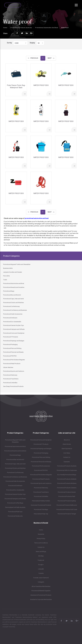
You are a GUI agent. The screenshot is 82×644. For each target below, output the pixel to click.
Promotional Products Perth (67, 496)
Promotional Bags (15, 455)
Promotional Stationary (41, 488)
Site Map (41, 556)
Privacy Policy (41, 539)
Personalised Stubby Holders (41, 501)
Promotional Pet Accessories (41, 466)
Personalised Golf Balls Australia (15, 507)
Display (32, 43)
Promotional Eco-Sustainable (15, 490)
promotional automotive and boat (37, 218)
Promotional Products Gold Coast (67, 509)
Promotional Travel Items (41, 492)
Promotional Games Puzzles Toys (15, 494)
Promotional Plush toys (15, 512)
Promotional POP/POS (41, 470)
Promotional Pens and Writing (41, 457)
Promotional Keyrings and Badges (41, 449)
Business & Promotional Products (41, 595)
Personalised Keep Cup (41, 514)
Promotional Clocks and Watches (15, 468)
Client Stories (67, 444)
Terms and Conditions (41, 543)
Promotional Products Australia (21, 28)
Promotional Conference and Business (15, 477)
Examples (67, 462)
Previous (34, 58)
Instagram (41, 582)
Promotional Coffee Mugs (15, 503)
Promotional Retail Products (41, 479)
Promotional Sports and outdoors (41, 483)
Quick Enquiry (13, 5)
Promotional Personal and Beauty (41, 462)
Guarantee (41, 534)
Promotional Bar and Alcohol (15, 460)
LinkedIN (41, 569)
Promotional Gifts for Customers (67, 470)
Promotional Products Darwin (67, 492)
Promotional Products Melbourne (67, 505)
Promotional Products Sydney (67, 501)
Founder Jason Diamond (41, 578)
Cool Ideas (67, 453)
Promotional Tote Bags (41, 509)
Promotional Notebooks (15, 516)
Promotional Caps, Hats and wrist (15, 464)
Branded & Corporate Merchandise (41, 599)
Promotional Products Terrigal (67, 514)
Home (5, 28)
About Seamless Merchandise (41, 586)
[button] (20, 43)
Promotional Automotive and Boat (47, 28)
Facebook (41, 560)
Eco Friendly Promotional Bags (67, 475)
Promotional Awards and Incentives (15, 451)
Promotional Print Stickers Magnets (41, 475)
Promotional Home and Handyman (41, 440)
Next (50, 58)
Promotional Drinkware (15, 486)
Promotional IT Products (41, 444)
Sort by (9, 43)
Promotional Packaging (41, 453)
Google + (41, 565)
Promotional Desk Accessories (15, 481)
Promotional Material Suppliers (41, 591)
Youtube (41, 573)
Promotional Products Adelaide (67, 479)
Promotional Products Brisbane (67, 483)
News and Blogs (41, 552)
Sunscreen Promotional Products (41, 505)
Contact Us (67, 457)
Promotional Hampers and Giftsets (15, 499)
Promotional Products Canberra (67, 488)
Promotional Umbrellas (41, 496)
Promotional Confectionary (15, 472)
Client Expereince (67, 449)
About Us (67, 440)
